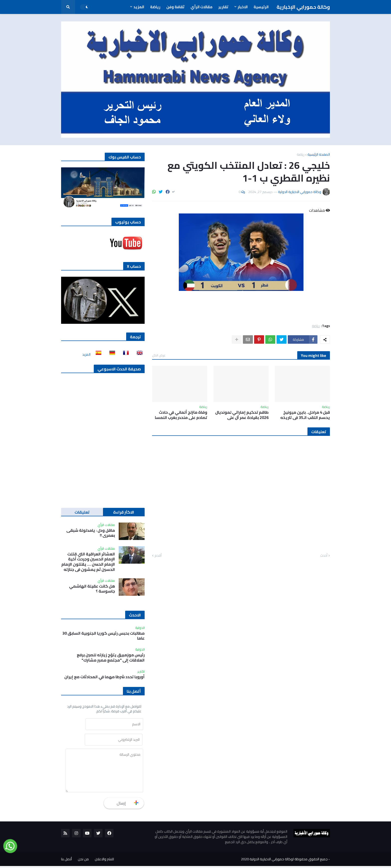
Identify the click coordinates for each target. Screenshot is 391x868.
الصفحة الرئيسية (319, 154)
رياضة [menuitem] (155, 7)
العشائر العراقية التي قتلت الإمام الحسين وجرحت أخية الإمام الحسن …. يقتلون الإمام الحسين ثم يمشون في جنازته (88, 562)
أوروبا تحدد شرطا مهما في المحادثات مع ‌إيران (104, 677)
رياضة (301, 154)
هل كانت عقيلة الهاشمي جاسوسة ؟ (92, 589)
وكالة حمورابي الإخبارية (303, 7)
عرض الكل (159, 355)
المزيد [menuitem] (139, 7)
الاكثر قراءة (124, 512)
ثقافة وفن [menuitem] (175, 7)
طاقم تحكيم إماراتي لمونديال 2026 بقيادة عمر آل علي (242, 415)
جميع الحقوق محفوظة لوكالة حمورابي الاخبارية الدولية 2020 (284, 861)
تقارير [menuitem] (223, 7)
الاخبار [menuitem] (243, 7)
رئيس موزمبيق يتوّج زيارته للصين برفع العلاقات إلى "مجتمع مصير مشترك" (111, 658)
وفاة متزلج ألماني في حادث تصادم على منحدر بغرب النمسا (181, 415)
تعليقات (82, 512)
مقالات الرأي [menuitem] (201, 7)
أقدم (158, 556)
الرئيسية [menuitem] (261, 7)
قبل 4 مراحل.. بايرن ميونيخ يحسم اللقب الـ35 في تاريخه (305, 415)
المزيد (86, 354)
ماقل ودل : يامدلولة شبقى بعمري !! (91, 533)
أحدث (324, 556)
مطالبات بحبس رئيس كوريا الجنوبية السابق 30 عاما (103, 636)
